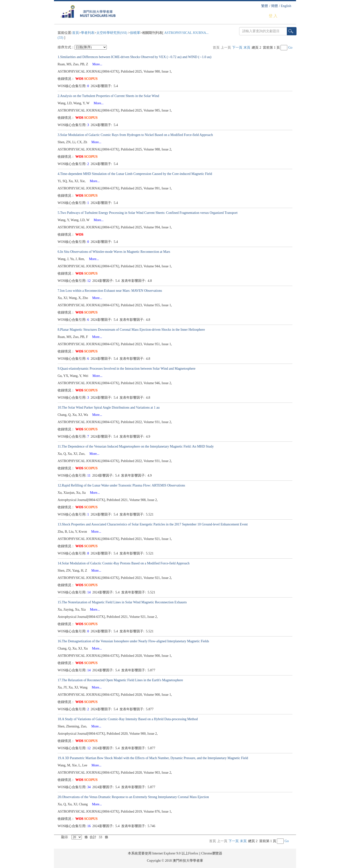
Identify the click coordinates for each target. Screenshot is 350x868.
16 (90, 826)
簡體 (274, 6)
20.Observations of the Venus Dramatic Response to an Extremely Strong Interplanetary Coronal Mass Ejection (133, 797)
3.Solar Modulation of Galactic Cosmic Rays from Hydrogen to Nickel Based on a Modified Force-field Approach (135, 135)
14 (90, 592)
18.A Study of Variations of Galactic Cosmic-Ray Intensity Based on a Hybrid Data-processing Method (128, 719)
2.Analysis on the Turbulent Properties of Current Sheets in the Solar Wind (108, 96)
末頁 (247, 48)
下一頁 (237, 48)
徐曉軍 (135, 33)
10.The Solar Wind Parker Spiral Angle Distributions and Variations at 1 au (109, 408)
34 (90, 787)
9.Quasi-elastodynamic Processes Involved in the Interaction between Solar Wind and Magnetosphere (127, 369)
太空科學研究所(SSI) (112, 33)
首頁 (76, 33)
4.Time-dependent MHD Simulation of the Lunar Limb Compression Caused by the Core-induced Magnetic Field (135, 174)
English (286, 6)
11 (89, 475)
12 (90, 281)
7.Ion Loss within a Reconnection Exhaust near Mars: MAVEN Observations (110, 291)
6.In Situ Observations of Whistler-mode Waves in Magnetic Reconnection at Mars (114, 252)
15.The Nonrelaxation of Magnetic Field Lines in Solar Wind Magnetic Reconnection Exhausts (122, 602)
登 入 (273, 16)
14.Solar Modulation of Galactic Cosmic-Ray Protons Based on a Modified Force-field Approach (124, 563)
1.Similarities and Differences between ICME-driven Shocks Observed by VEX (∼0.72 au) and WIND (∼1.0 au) (134, 57)
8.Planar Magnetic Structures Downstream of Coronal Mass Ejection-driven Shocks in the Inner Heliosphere (131, 330)
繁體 (265, 6)
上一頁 (226, 48)
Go (290, 48)
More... (96, 64)
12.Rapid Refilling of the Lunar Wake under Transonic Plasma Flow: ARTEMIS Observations (121, 485)
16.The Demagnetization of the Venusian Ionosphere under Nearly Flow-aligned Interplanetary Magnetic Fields (133, 641)
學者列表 (88, 33)
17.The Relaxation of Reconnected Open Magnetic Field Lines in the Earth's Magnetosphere (120, 680)
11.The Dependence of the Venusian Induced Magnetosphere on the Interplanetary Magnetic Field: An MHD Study (136, 446)
